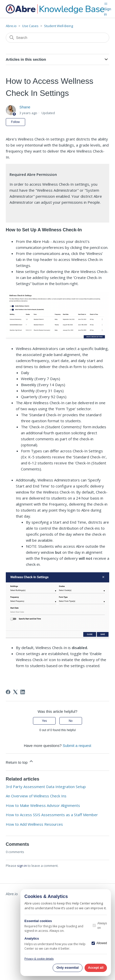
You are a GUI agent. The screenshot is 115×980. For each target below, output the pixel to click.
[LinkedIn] (23, 692)
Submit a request (77, 746)
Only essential (67, 968)
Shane (25, 107)
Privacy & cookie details (39, 959)
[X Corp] (15, 692)
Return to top (20, 762)
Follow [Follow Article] (15, 122)
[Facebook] (8, 692)
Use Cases (30, 26)
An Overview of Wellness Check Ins (36, 796)
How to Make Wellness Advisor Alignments (43, 805)
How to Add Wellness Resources (34, 824)
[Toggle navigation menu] (106, 3)
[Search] (57, 38)
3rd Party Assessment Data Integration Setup (46, 787)
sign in (22, 866)
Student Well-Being (59, 26)
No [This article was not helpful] (71, 721)
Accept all (96, 968)
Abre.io (11, 26)
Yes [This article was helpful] (45, 721)
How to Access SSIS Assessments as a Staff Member (52, 815)
